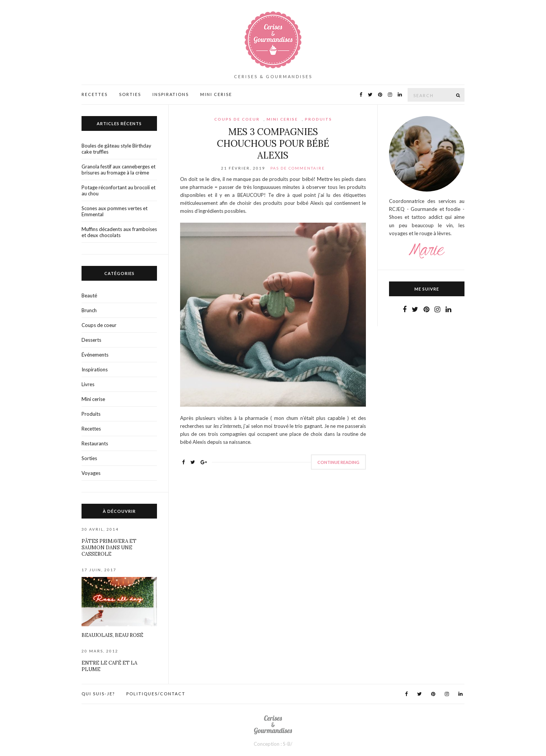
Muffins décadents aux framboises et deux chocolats (119, 232)
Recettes (95, 94)
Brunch (89, 310)
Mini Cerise (216, 94)
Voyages (91, 473)
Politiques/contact (156, 694)
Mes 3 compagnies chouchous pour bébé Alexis (273, 144)
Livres (88, 384)
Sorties (130, 94)
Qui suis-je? (98, 694)
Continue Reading (338, 462)
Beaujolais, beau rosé (112, 635)
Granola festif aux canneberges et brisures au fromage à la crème (118, 170)
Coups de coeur (237, 119)
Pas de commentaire (298, 168)
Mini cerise (282, 119)
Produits (318, 119)
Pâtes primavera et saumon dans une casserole (109, 548)
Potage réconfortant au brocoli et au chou (118, 190)
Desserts (91, 340)
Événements (95, 355)
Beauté (89, 295)
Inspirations (171, 94)
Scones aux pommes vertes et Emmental (115, 211)
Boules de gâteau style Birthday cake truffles (116, 149)
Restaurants (95, 443)
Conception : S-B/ (273, 744)
